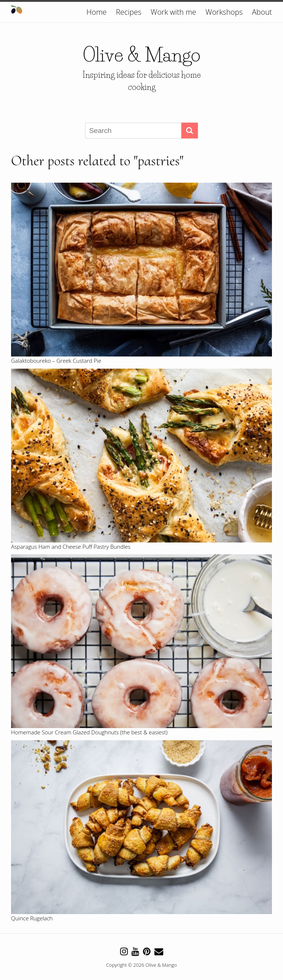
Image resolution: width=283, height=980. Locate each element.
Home (97, 12)
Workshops (224, 12)
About (262, 12)
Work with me (174, 12)
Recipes (128, 12)
